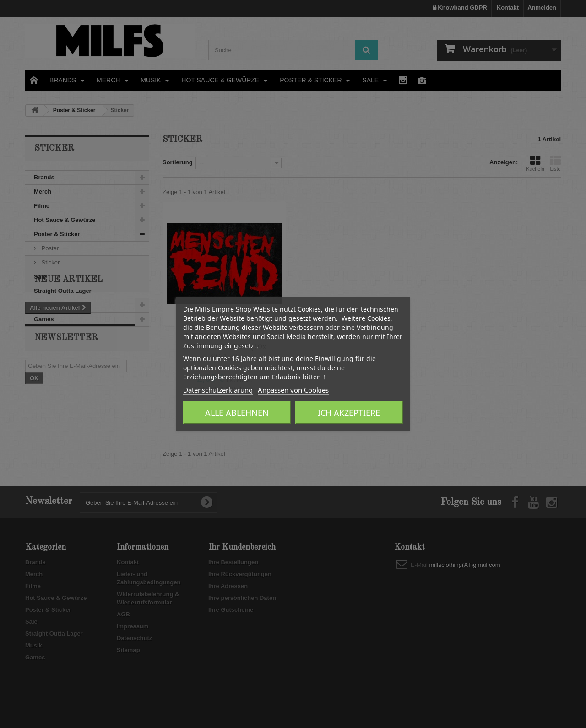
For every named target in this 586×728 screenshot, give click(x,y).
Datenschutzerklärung (218, 389)
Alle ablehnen (237, 412)
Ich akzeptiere (349, 412)
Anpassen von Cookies (293, 389)
